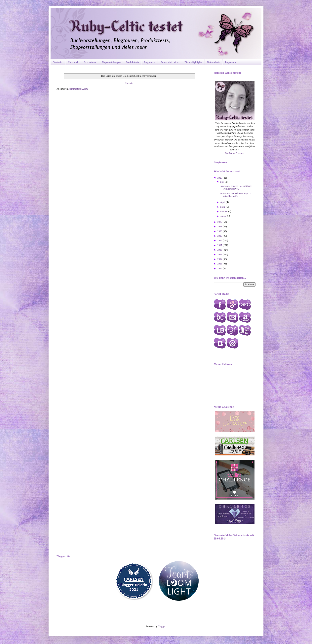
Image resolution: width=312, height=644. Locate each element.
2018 (220, 240)
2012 (220, 268)
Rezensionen (90, 62)
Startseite (58, 62)
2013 (220, 264)
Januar (224, 216)
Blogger (162, 626)
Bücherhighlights (193, 62)
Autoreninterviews (170, 62)
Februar (224, 211)
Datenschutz (214, 62)
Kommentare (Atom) (78, 89)
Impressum (231, 62)
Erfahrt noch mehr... (235, 153)
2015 (220, 255)
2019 (220, 236)
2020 (220, 231)
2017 (220, 245)
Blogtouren (150, 62)
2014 (220, 259)
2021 (220, 227)
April (223, 202)
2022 (220, 222)
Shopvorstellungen (111, 62)
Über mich (73, 62)
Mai (222, 182)
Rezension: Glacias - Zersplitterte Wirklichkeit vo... (236, 187)
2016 (220, 250)
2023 (220, 178)
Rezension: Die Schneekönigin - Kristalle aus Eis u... (235, 195)
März (223, 207)
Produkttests (132, 62)
